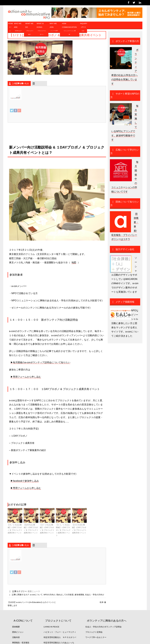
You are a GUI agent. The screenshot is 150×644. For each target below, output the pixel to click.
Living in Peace (51, 627)
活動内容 (16, 637)
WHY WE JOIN (54, 28)
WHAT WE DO (30, 29)
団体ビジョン (18, 632)
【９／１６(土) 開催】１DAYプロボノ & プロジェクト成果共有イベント (15, 529)
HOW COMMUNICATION (70, 29)
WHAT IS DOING (42, 29)
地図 (74, 262)
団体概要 (16, 627)
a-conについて (36, 595)
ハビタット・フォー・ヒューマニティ (60, 632)
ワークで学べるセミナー (96, 637)
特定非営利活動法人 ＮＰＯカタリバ (60, 637)
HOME (10, 28)
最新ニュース (34, 591)
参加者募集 (79, 595)
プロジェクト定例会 (94, 632)
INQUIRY (84, 28)
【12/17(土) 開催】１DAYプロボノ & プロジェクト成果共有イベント (31, 529)
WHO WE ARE (18, 28)
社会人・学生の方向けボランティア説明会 (103, 627)
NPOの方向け (49, 595)
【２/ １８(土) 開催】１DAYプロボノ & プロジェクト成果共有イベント (47, 529)
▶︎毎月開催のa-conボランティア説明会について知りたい (40, 362)
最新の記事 (40, 83)
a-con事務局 (31, 89)
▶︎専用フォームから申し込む (26, 377)
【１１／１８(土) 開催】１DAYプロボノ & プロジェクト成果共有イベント (63, 530)
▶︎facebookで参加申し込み (25, 481)
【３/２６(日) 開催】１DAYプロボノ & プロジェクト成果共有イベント (79, 529)
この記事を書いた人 (20, 83)
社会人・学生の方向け (95, 595)
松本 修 (103, 602)
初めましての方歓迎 (65, 595)
